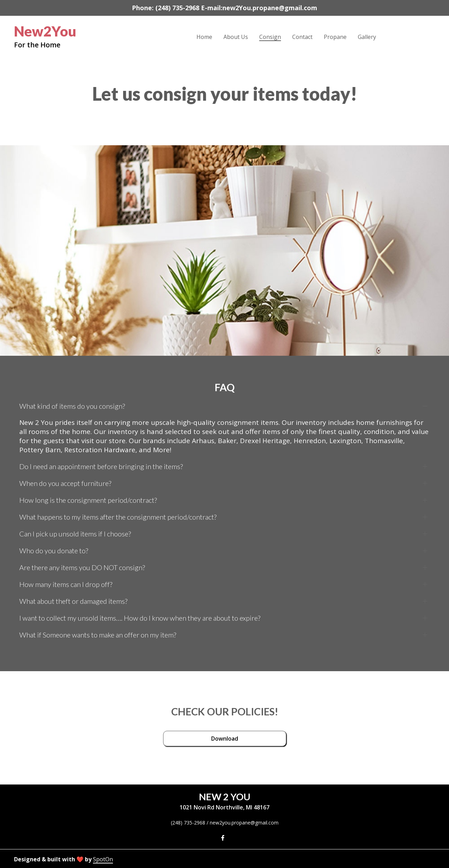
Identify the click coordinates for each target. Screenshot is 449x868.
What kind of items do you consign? (72, 406)
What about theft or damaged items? (73, 601)
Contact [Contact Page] (302, 37)
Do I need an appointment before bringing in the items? (101, 466)
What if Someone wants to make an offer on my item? (98, 635)
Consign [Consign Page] (270, 37)
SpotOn (103, 859)
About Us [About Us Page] (236, 37)
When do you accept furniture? (65, 483)
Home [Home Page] (204, 37)
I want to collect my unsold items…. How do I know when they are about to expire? (140, 618)
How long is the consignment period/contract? (88, 500)
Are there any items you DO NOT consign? (82, 567)
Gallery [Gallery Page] (367, 37)
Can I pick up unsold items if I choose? (75, 534)
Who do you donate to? (54, 550)
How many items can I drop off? (66, 584)
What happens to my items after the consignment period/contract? (118, 517)
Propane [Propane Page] (335, 37)
